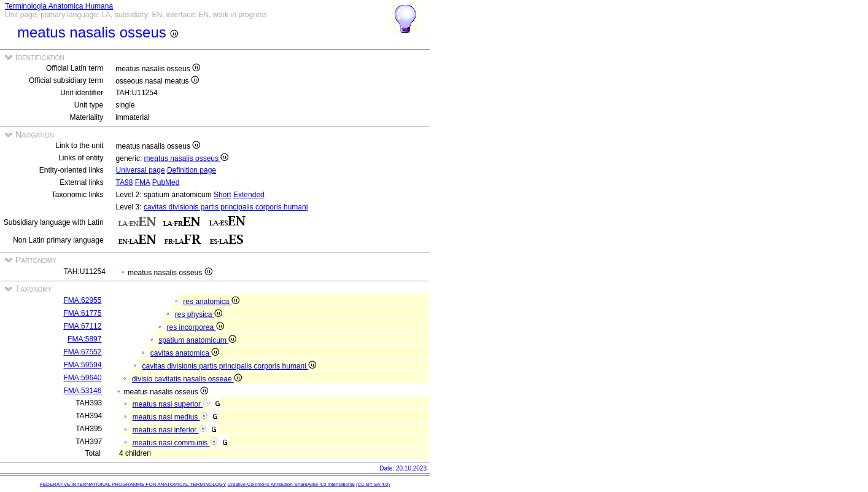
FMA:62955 (82, 300)
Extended (249, 195)
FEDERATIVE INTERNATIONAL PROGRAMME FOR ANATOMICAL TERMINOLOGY (133, 484)
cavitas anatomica (185, 353)
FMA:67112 (82, 326)
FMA (143, 182)
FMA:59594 (82, 365)
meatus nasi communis (175, 443)
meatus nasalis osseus (187, 158)
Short (223, 195)
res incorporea (195, 327)
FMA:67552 (82, 352)
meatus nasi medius (170, 417)
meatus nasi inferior (170, 430)
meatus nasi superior (172, 404)
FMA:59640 (82, 378)
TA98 (125, 182)
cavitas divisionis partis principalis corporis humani (226, 207)
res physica (199, 314)
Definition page (192, 170)
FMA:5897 (84, 339)
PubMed (166, 182)
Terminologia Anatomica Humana (59, 6)
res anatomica (211, 302)
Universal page (141, 170)
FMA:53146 (82, 391)
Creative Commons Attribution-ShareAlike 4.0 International (291, 484)
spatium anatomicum (197, 340)
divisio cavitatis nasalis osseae (187, 379)
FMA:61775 (82, 313)
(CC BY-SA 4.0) (373, 484)
